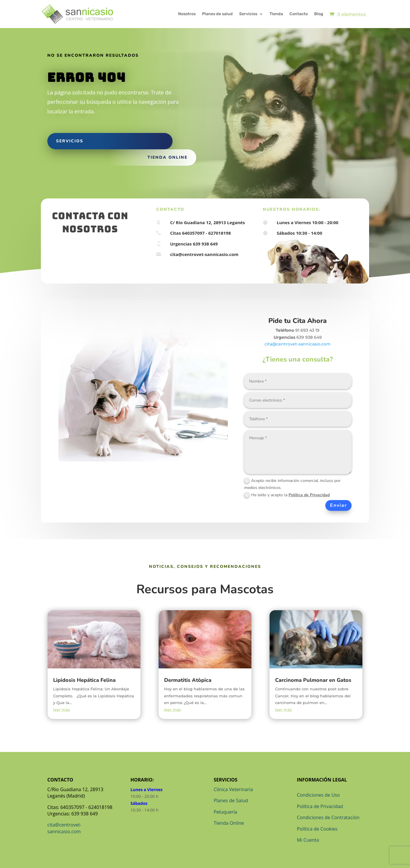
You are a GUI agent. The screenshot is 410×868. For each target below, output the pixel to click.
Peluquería (226, 812)
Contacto (299, 14)
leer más (62, 710)
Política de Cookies (317, 829)
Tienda (276, 14)
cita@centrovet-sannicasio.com (298, 344)
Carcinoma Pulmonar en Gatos (313, 680)
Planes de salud (217, 14)
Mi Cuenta (308, 840)
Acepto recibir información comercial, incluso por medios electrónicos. (292, 484)
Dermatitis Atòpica (188, 680)
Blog (319, 14)
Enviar (338, 505)
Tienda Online (229, 823)
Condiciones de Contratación (328, 817)
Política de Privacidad (309, 495)
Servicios (248, 14)
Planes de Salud (231, 800)
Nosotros (187, 14)
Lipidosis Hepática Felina (84, 680)
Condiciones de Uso (318, 795)
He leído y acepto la (287, 495)
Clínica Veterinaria (233, 789)
